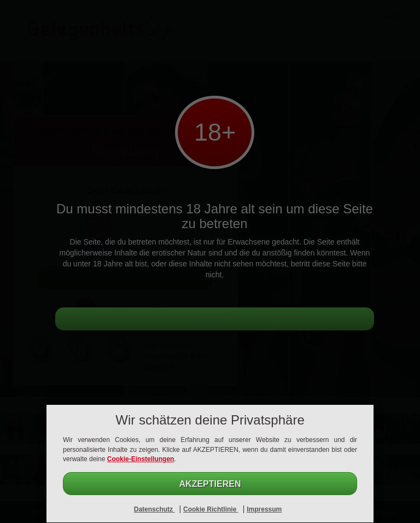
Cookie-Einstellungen (141, 459)
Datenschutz (154, 509)
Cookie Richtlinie (211, 509)
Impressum (264, 509)
